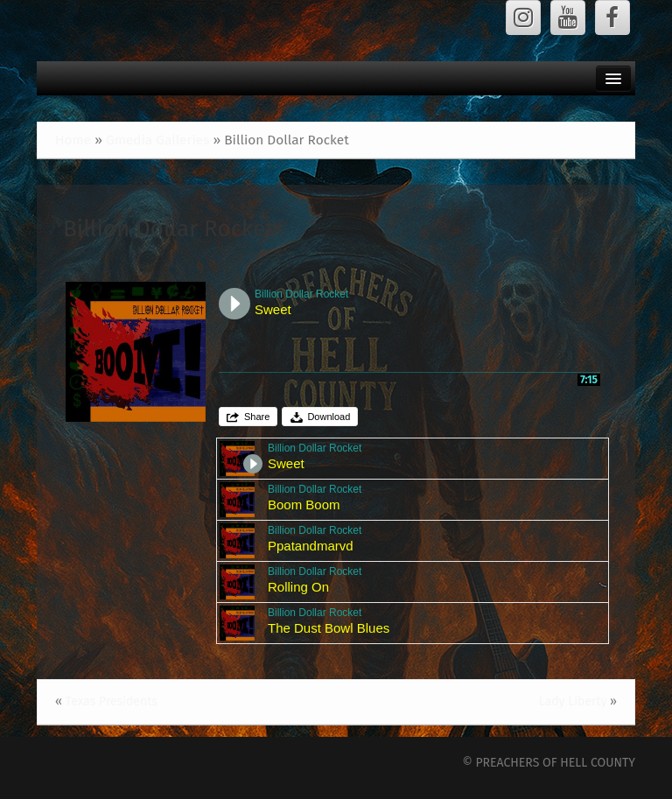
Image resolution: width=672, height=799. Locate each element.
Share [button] (257, 417)
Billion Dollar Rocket (168, 229)
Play (234, 304)
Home (73, 140)
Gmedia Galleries (157, 140)
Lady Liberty (573, 701)
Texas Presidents (112, 701)
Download (329, 417)
